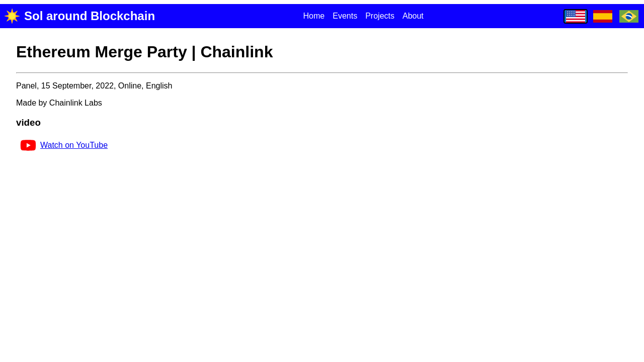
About (413, 16)
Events (345, 16)
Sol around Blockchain (79, 16)
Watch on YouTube (64, 145)
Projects (380, 16)
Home (314, 16)
